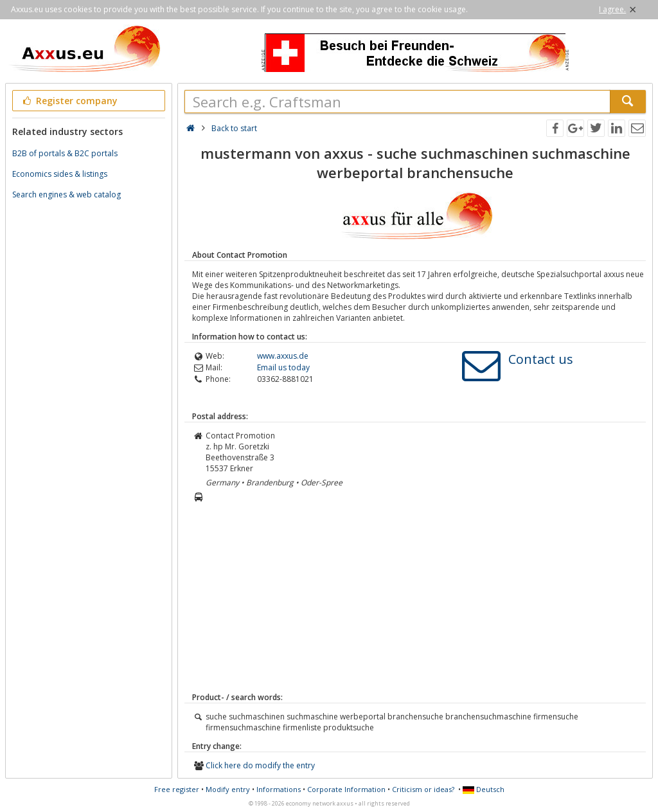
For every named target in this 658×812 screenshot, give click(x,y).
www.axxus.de (283, 356)
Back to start (234, 128)
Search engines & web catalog (67, 194)
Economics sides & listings (60, 174)
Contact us (541, 359)
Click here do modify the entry (260, 765)
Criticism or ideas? (423, 789)
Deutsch (484, 789)
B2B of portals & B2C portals (65, 153)
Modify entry (228, 789)
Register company (69, 101)
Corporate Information (346, 789)
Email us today (283, 367)
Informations (279, 789)
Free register (177, 789)
